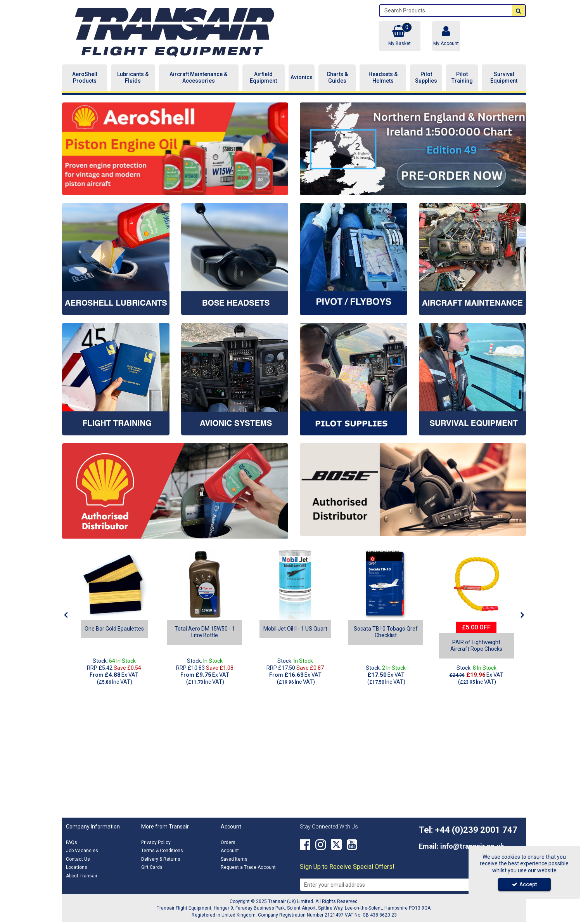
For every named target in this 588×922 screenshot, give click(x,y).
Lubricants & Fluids (133, 78)
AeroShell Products (85, 78)
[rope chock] (476, 585)
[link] (305, 845)
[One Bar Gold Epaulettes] (114, 585)
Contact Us (78, 859)
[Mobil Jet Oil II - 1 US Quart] (295, 585)
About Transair (82, 876)
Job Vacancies (82, 851)
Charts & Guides (337, 78)
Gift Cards (152, 867)
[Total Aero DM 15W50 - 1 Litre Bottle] (205, 635)
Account (230, 851)
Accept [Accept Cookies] (524, 884)
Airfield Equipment (263, 78)
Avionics (302, 77)
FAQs (72, 842)
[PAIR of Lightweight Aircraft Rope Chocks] (476, 649)
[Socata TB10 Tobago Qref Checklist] (386, 585)
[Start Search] (519, 11)
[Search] (446, 11)
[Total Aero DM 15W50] (205, 585)
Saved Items (234, 859)
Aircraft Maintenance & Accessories (198, 78)
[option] (175, 149)
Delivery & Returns (161, 859)
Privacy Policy (156, 842)
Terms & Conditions (162, 851)
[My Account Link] (446, 36)
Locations (77, 867)
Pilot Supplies (426, 78)
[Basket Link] (399, 36)
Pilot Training (462, 78)
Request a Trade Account (248, 867)
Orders (228, 842)
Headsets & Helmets (383, 78)
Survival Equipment (504, 78)
